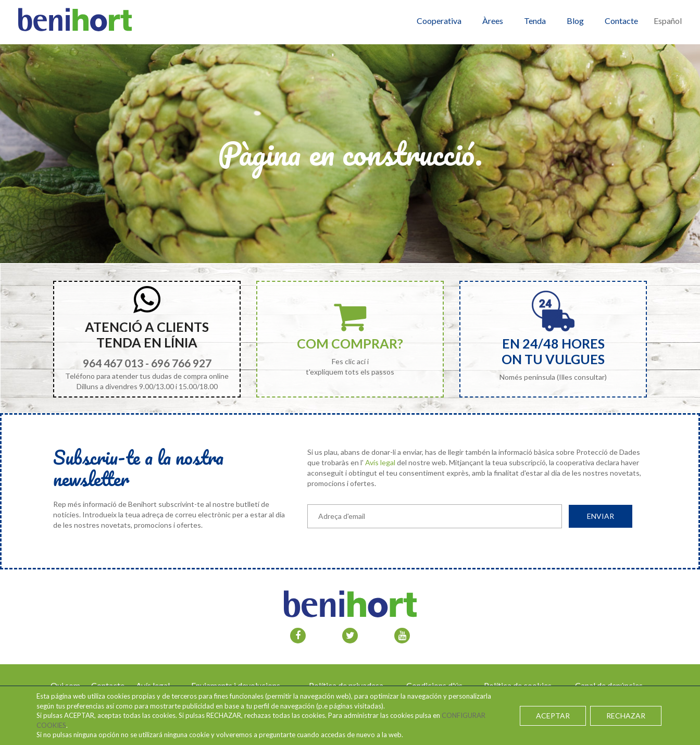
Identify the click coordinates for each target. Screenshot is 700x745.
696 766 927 (181, 363)
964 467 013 (113, 363)
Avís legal (380, 462)
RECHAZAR (626, 716)
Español (668, 21)
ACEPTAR (553, 716)
